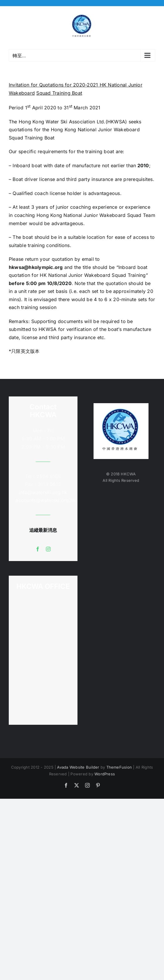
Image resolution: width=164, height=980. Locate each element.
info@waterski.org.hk (43, 492)
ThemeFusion (119, 767)
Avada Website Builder (78, 767)
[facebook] (38, 549)
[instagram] (48, 549)
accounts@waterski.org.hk (46, 500)
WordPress (105, 774)
